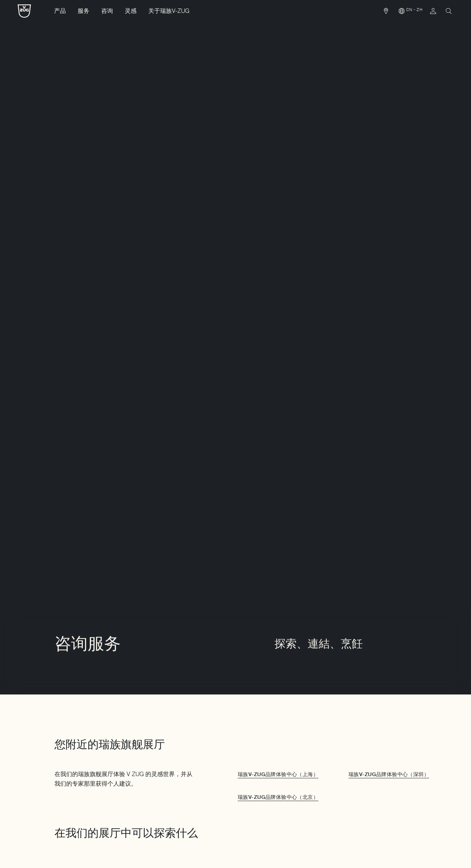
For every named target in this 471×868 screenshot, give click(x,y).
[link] (386, 13)
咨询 (107, 11)
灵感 (131, 11)
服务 (84, 11)
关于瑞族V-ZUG (169, 11)
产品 (60, 11)
